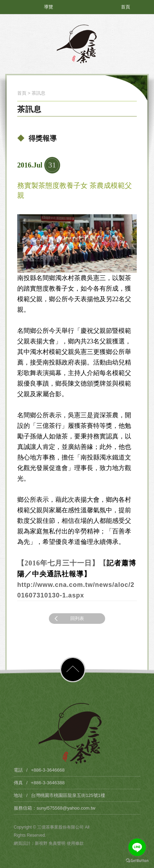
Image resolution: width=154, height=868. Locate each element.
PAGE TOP (73, 670)
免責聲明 (57, 843)
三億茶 (77, 44)
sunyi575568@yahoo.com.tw (66, 808)
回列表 (68, 619)
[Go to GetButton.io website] (137, 861)
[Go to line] (137, 847)
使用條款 (75, 843)
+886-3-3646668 (48, 770)
